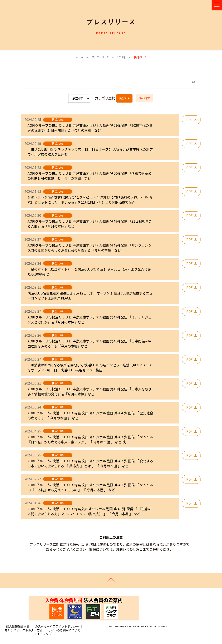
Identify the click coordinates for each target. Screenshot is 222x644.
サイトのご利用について (64, 630)
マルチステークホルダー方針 (24, 630)
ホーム (79, 57)
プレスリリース (100, 57)
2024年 (121, 57)
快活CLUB (124, 98)
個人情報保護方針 (18, 626)
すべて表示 (145, 98)
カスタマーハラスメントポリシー (57, 626)
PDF (189, 120)
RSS (193, 82)
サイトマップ (43, 634)
